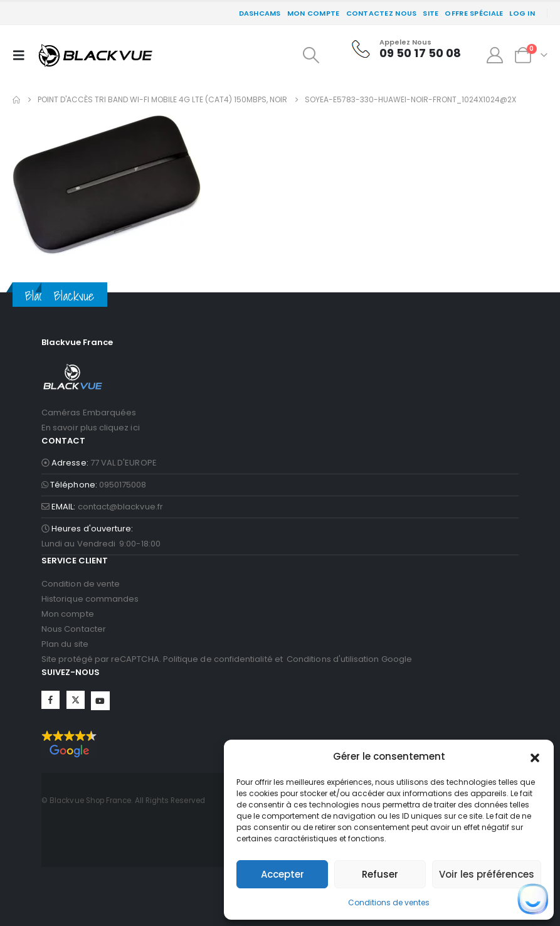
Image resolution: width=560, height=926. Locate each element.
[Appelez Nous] (406, 49)
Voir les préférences (487, 874)
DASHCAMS (260, 13)
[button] (535, 757)
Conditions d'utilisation (333, 659)
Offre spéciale (474, 13)
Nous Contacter (74, 629)
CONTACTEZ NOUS (382, 13)
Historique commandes (90, 599)
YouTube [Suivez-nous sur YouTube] (100, 700)
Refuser (380, 874)
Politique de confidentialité (218, 659)
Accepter (283, 874)
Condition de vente (81, 584)
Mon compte (314, 13)
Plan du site (65, 644)
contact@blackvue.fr (120, 507)
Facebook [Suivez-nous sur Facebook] (50, 700)
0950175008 (123, 485)
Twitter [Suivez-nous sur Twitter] (76, 700)
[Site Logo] (95, 55)
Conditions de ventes (389, 902)
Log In (522, 13)
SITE (431, 13)
